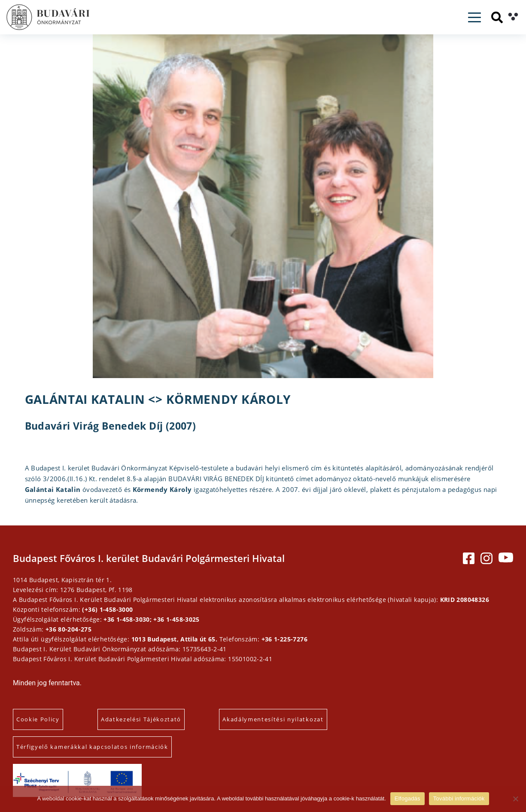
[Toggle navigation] (474, 17)
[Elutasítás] (515, 799)
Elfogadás (407, 798)
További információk (459, 798)
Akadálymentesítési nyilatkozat (273, 719)
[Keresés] (497, 17)
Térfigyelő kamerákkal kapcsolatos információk (92, 747)
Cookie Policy (38, 719)
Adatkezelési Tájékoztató (141, 719)
